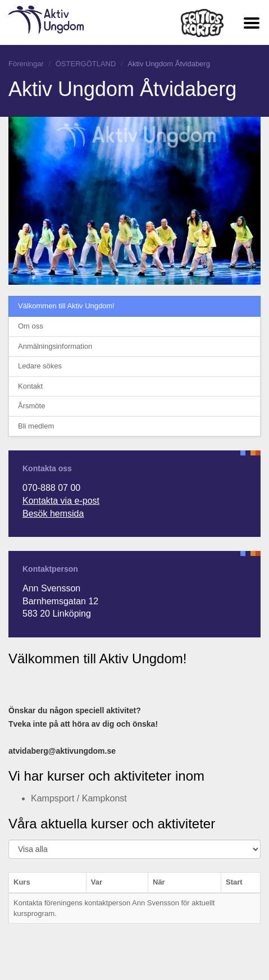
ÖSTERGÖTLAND (86, 64)
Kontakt (30, 386)
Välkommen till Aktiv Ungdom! (66, 306)
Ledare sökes (40, 366)
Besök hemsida (53, 514)
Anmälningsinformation (55, 346)
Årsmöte (31, 406)
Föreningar (26, 64)
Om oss (31, 326)
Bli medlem (36, 426)
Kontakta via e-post (61, 501)
